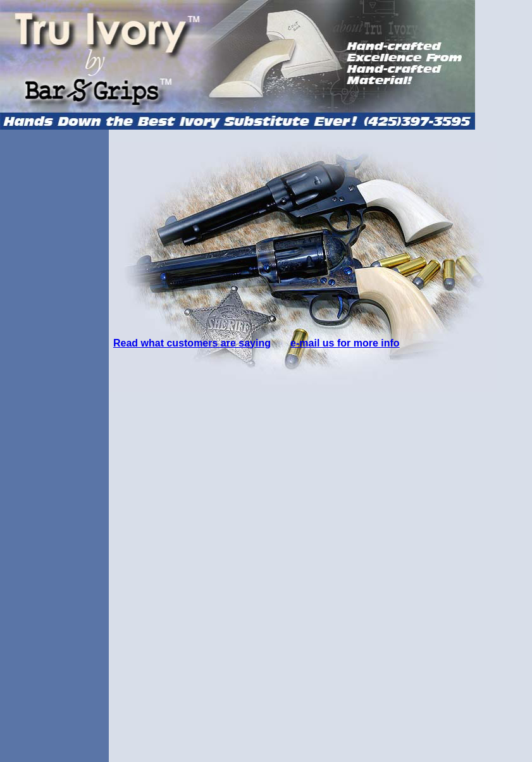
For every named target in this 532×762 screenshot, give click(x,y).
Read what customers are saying (192, 343)
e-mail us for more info (345, 343)
